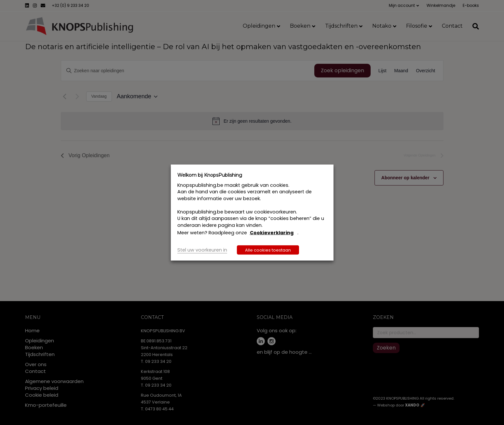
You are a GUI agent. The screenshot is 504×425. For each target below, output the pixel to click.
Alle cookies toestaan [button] (268, 250)
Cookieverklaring (272, 233)
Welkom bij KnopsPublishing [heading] (210, 175)
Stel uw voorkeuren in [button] (202, 250)
